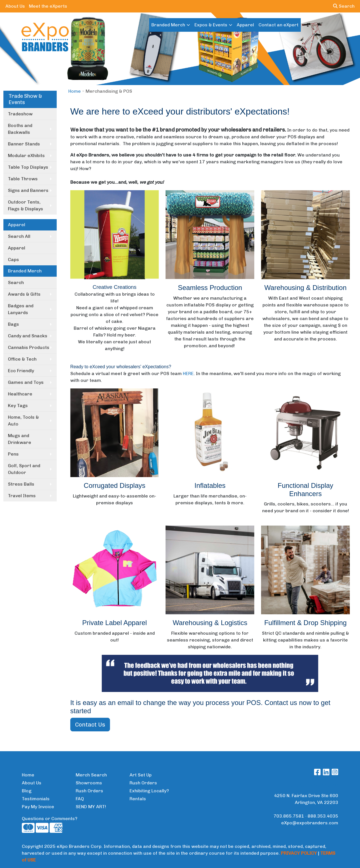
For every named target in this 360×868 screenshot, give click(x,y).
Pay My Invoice (38, 807)
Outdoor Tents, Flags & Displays (26, 205)
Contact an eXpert (279, 25)
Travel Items (22, 496)
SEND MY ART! (91, 807)
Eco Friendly (21, 371)
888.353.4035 (323, 816)
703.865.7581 (289, 816)
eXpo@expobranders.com (310, 823)
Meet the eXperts (48, 6)
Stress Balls (21, 484)
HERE (188, 373)
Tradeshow (20, 114)
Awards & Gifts (24, 294)
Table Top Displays (28, 167)
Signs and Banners (28, 190)
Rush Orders (89, 791)
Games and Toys (26, 382)
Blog (27, 791)
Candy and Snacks (28, 336)
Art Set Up (141, 775)
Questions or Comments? (50, 819)
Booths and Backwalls (20, 129)
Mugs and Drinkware (20, 439)
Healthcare (20, 394)
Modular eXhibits (26, 155)
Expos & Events (211, 25)
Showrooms (89, 783)
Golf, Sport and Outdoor (24, 469)
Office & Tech (22, 359)
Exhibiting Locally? (149, 791)
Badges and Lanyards (21, 309)
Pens (13, 454)
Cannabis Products (29, 347)
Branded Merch (168, 25)
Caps (13, 260)
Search (344, 6)
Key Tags (18, 406)
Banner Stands (24, 144)
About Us (15, 6)
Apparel (245, 25)
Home (75, 91)
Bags (13, 324)
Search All (19, 236)
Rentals (138, 799)
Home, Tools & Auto (23, 421)
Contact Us (90, 725)
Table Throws (23, 179)
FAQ (80, 799)
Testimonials (36, 799)
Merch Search (91, 775)
